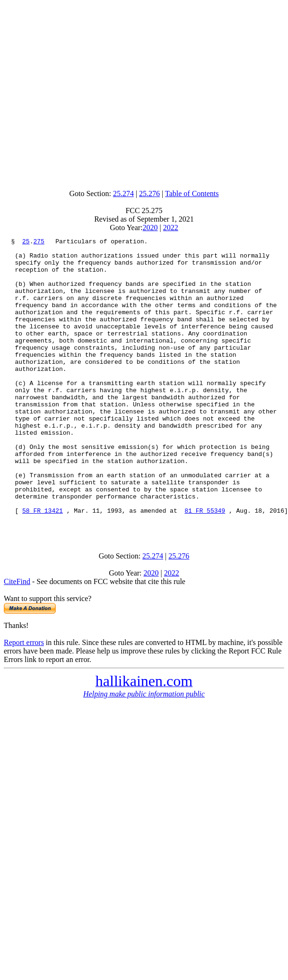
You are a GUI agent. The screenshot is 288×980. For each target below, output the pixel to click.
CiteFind (17, 640)
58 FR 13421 (43, 566)
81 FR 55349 (205, 566)
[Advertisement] (89, 92)
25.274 (123, 193)
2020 (150, 228)
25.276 (149, 193)
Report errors (24, 701)
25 (26, 242)
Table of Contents (192, 193)
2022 (171, 228)
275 (39, 242)
